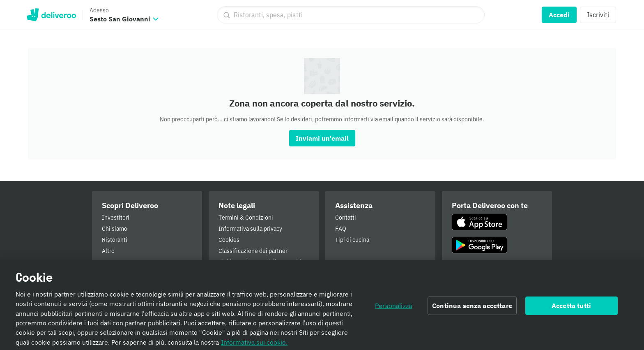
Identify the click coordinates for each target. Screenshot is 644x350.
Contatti (346, 218)
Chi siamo (115, 229)
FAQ (341, 229)
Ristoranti (115, 240)
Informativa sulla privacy (250, 229)
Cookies (229, 240)
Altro (108, 251)
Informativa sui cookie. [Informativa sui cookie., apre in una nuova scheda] (254, 345)
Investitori (116, 218)
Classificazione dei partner (253, 251)
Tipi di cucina (352, 240)
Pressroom (116, 262)
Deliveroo (51, 15)
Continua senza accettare (472, 308)
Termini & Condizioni (246, 218)
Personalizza (393, 308)
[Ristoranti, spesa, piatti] (351, 15)
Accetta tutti (571, 308)
